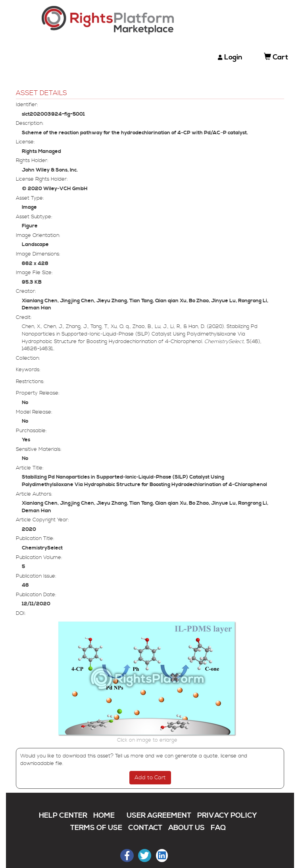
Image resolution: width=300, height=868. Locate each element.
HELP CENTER (63, 816)
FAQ (218, 828)
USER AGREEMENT (159, 816)
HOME (104, 816)
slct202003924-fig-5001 (53, 114)
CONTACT (145, 828)
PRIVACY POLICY (227, 816)
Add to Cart (150, 778)
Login (233, 57)
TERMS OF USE (96, 828)
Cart (276, 57)
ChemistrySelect (42, 548)
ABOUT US (187, 828)
